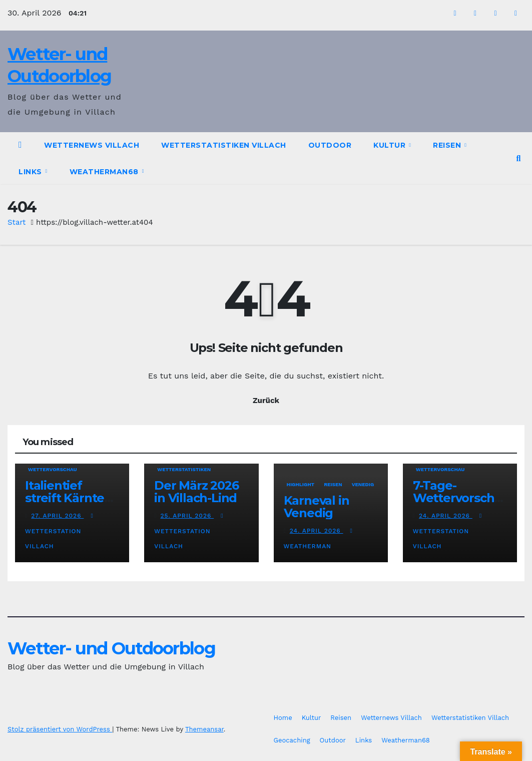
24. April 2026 (317, 531)
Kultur (391, 145)
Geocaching (292, 740)
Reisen (448, 145)
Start (17, 222)
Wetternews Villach (92, 145)
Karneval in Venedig (317, 507)
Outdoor (330, 145)
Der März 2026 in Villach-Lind (196, 492)
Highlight (301, 484)
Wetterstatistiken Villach (224, 145)
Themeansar (204, 729)
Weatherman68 (105, 172)
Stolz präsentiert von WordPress (60, 729)
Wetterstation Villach (60, 531)
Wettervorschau (53, 469)
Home (283, 718)
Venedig (363, 484)
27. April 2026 (57, 516)
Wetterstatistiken (184, 469)
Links (31, 172)
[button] (519, 158)
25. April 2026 (187, 516)
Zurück (266, 401)
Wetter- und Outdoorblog (111, 648)
